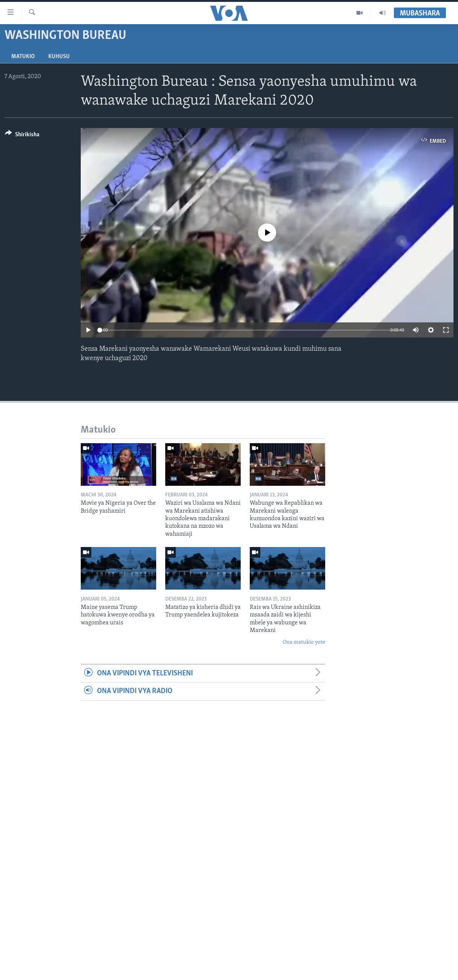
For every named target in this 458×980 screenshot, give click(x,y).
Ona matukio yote (304, 642)
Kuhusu (59, 57)
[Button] (22, 136)
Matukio (23, 57)
